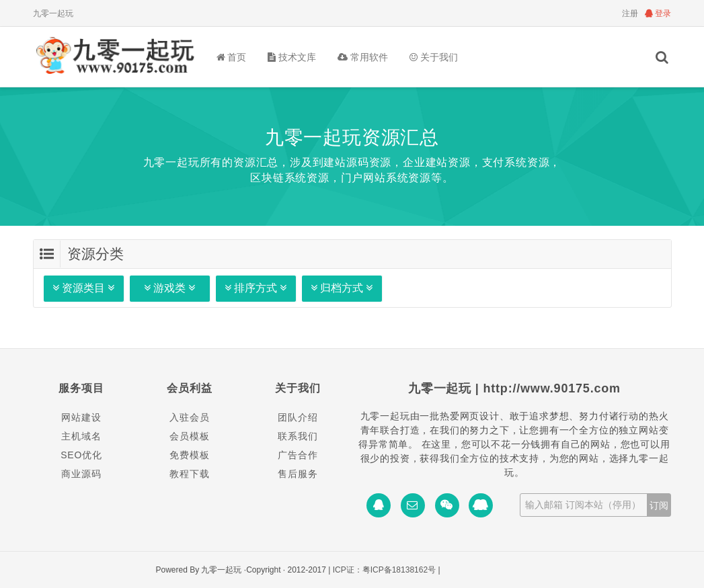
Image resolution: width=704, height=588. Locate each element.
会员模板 (189, 436)
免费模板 (189, 455)
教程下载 (189, 474)
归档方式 (342, 288)
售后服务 (298, 474)
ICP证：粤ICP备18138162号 (384, 570)
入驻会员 (189, 417)
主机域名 (81, 436)
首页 (232, 57)
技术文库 (292, 57)
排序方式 (256, 288)
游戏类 (170, 288)
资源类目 (84, 288)
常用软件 (363, 57)
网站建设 (81, 417)
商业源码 (81, 474)
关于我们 (434, 57)
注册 (630, 13)
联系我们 (298, 436)
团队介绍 (298, 417)
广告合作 (298, 455)
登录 (658, 13)
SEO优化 (81, 455)
